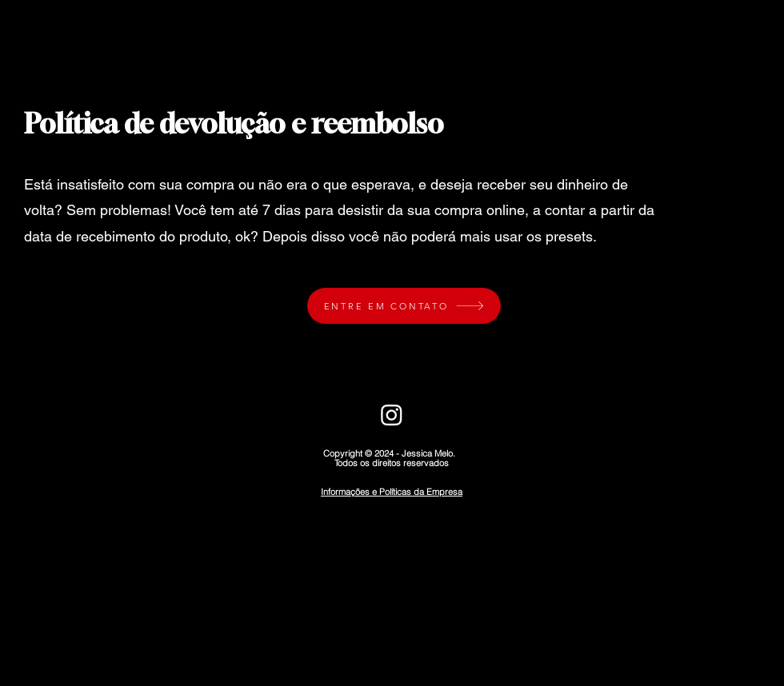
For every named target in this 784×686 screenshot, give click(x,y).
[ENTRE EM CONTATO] (404, 306)
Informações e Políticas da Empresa (392, 492)
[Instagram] (392, 415)
